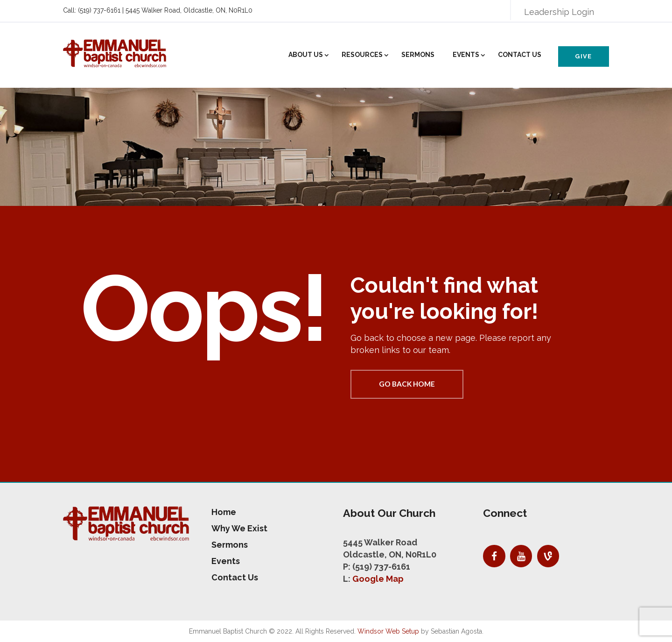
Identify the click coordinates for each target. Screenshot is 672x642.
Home (224, 512)
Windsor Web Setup (388, 631)
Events (466, 55)
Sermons (418, 55)
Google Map (378, 579)
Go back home (407, 384)
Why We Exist (239, 528)
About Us (306, 55)
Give (583, 56)
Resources (362, 55)
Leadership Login (559, 12)
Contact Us (520, 55)
